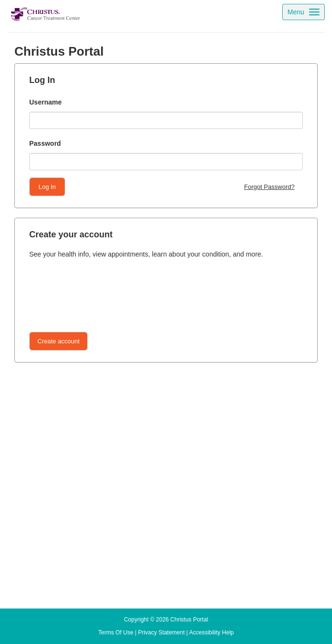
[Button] (58, 341)
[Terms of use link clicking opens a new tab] (116, 632)
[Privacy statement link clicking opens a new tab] (161, 632)
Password (45, 143)
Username (46, 102)
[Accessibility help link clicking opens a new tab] (212, 632)
